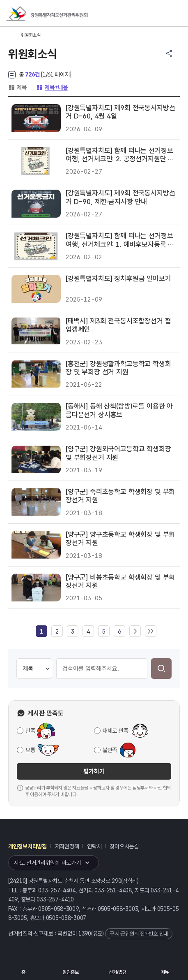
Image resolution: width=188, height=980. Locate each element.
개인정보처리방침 (28, 846)
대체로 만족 (115, 731)
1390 (85, 934)
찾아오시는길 (124, 846)
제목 (17, 87)
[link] (41, 632)
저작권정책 (67, 846)
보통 (30, 750)
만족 (30, 731)
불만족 (110, 750)
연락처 (94, 846)
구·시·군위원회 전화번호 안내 (139, 934)
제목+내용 (52, 87)
